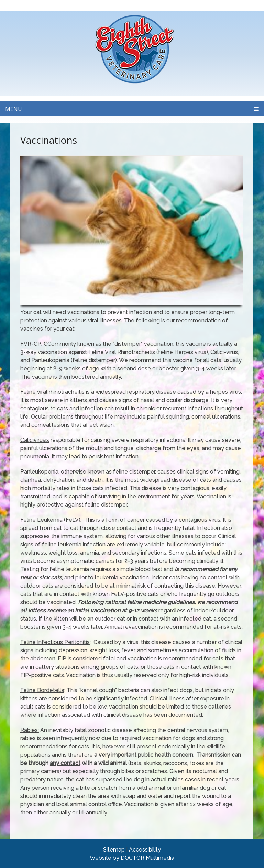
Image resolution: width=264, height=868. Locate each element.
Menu (14, 109)
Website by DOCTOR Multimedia (132, 858)
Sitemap (114, 850)
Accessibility (145, 850)
